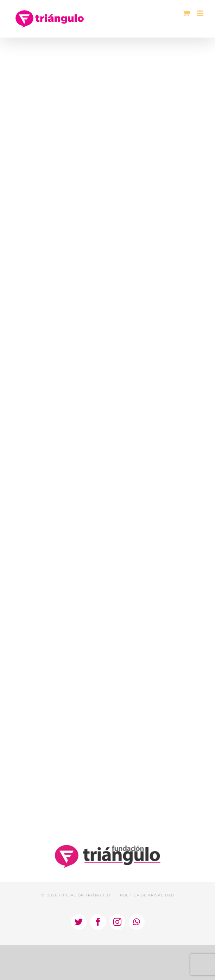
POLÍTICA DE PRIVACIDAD (147, 895)
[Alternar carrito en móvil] (186, 13)
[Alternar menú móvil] (201, 13)
